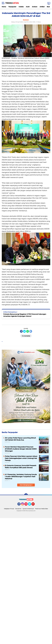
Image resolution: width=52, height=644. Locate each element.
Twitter (30, 505)
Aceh (28, 7)
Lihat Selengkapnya (26, 485)
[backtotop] (26, 495)
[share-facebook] (21, 331)
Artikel (42, 7)
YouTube (34, 505)
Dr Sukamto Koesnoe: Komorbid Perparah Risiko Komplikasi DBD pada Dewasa (21, 467)
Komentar (26, 336)
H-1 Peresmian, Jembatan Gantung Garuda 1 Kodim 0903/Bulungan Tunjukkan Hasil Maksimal (21, 477)
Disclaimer (18, 509)
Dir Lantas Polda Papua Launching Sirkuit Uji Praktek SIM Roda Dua (20, 439)
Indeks (21, 7)
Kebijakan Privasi (9, 509)
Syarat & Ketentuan (28, 509)
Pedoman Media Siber (42, 509)
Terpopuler (12, 7)
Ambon (35, 7)
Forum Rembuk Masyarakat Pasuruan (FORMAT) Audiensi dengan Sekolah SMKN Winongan (21, 449)
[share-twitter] (24, 331)
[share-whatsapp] (28, 331)
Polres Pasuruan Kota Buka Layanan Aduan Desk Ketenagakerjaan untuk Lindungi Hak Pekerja (21, 458)
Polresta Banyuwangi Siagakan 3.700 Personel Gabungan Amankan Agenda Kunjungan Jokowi (25, 315)
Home (4, 7)
